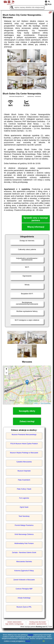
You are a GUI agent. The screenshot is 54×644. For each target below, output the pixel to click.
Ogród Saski (24, 507)
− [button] (6, 373)
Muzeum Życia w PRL (24, 607)
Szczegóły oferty (27, 411)
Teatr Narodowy (24, 516)
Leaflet (36, 403)
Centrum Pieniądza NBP (24, 589)
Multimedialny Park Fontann (24, 543)
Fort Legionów (24, 498)
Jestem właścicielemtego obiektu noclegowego (14, 623)
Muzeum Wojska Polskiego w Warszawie (24, 453)
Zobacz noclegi (27, 421)
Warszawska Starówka (24, 562)
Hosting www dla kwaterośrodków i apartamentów (38, 623)
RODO (28, 641)
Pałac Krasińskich (24, 480)
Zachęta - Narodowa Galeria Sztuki (24, 552)
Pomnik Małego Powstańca (24, 525)
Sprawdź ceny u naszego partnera (36, 219)
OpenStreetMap (45, 403)
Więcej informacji (36, 227)
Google (31, 635)
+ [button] (6, 369)
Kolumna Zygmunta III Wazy (24, 571)
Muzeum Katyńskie (24, 471)
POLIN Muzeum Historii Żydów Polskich (24, 444)
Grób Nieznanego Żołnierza (24, 534)
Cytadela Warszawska (24, 462)
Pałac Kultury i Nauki (24, 489)
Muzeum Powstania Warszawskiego (24, 435)
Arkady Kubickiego (24, 598)
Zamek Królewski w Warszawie (24, 580)
